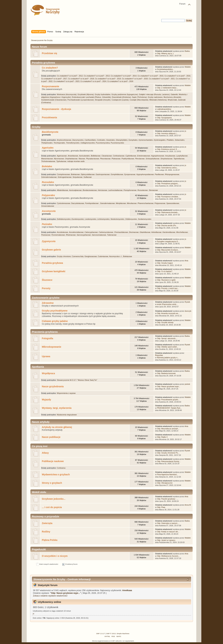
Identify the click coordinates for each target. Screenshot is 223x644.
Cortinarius (61, 468)
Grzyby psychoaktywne (55, 311)
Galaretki (174, 94)
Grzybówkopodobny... (166, 69)
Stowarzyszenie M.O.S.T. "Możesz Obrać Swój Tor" (77, 380)
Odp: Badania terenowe (166, 373)
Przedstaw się (49, 53)
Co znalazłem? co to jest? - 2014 (124, 76)
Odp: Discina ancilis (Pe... (167, 225)
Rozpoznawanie (50, 86)
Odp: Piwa (161, 507)
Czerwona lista (78, 256)
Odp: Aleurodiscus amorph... (168, 429)
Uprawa (46, 356)
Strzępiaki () (103, 100)
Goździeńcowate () (54, 100)
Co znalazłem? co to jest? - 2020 (135, 79)
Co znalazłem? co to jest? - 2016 (177, 76)
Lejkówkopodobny (164, 109)
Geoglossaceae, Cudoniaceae (96, 256)
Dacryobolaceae (78, 203)
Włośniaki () (158, 100)
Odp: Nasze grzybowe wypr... (169, 386)
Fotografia (47, 338)
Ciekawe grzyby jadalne (55, 321)
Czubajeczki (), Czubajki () (130, 100)
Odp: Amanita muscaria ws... (168, 313)
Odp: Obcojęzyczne (165, 483)
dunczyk (188, 311)
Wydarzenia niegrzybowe (67, 415)
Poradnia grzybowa (52, 263)
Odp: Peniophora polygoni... (168, 183)
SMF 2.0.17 (101, 633)
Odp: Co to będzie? (165, 271)
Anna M (188, 505)
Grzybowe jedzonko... (54, 499)
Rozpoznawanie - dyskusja (56, 109)
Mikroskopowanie (51, 347)
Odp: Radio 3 (162, 437)
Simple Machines (123, 633)
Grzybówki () (86, 94)
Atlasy (45, 453)
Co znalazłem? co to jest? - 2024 (93, 81)
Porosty (46, 288)
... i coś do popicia (52, 507)
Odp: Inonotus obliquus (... (167, 133)
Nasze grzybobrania (53, 387)
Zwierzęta (47, 523)
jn (185, 131)
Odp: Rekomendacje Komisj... (169, 461)
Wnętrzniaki (172, 100)
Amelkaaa (127, 590)
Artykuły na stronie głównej (57, 427)
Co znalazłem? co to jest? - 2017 (54, 79)
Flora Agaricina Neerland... (168, 474)
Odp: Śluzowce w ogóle (166, 280)
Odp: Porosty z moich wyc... (168, 288)
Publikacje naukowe (53, 461)
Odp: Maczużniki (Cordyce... (168, 250)
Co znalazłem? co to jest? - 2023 (66, 81)
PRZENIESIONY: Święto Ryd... (169, 408)
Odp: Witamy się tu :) (165, 53)
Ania (186, 261)
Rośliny (46, 532)
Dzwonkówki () (121, 97)
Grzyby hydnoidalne (103, 94)
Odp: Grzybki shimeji (165, 322)
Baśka (187, 51)
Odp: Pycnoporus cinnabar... (168, 197)
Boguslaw (159, 355)
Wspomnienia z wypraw (66, 393)
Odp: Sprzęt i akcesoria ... (167, 338)
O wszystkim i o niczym (55, 556)
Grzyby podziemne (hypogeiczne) (125, 94)
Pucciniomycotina (103, 143)
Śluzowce (47, 280)
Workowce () (67, 94)
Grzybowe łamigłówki (54, 271)
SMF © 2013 (111, 633)
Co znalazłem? (50, 68)
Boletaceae (128, 256)
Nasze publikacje (51, 437)
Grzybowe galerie (51, 250)
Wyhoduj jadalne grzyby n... (168, 358)
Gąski (139, 97)
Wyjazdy (46, 400)
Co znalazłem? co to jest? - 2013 (97, 76)
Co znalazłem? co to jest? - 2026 (120, 81)
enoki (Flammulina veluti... (167, 304)
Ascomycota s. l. (116, 256)
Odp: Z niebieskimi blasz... (167, 88)
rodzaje (76, 161)
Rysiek (187, 302)
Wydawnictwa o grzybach (56, 475)
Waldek (188, 67)
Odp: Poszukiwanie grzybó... (168, 400)
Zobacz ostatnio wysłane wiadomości (50, 596)
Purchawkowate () (81, 100)
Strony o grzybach (52, 483)
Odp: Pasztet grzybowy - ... (168, 499)
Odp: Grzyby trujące (165, 263)
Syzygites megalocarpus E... (168, 241)
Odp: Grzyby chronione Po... (168, 453)
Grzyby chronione (64, 256)
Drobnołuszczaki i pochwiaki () (91, 97)
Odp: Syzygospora (164, 118)
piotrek (187, 384)
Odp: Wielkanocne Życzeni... (168, 556)
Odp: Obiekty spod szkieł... (168, 347)
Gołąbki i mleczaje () (154, 94)
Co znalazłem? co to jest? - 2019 (108, 79)
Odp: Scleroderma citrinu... (168, 168)
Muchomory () (172, 97)
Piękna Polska (50, 540)
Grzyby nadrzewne (155, 97)
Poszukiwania (49, 118)
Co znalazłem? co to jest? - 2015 (150, 76)
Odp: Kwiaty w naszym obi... (168, 532)
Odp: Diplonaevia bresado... (168, 212)
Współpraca (48, 373)
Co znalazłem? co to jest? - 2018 (81, 79)
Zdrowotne (48, 303)
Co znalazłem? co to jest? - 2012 (70, 76)
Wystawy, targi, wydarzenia (57, 408)
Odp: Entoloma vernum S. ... (168, 149)
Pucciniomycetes (117, 143)
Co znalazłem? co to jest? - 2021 (162, 79)
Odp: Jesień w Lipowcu (166, 540)
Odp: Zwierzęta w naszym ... (168, 523)
